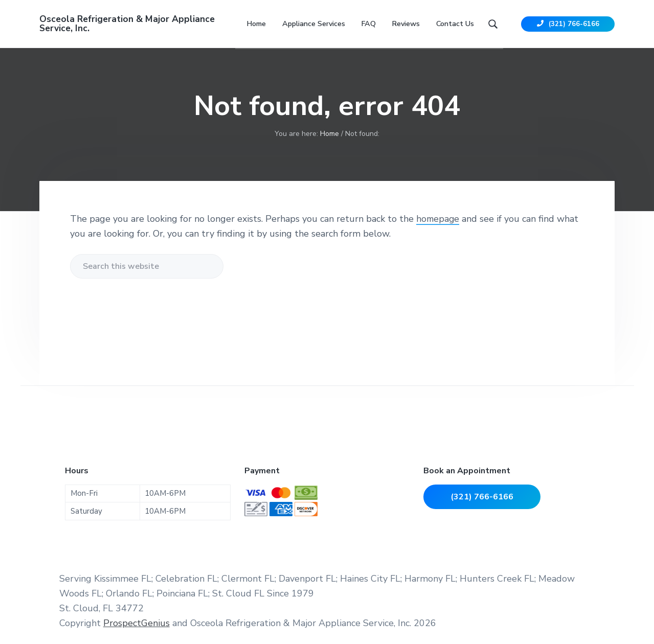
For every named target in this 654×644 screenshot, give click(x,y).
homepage (438, 222)
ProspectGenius (137, 627)
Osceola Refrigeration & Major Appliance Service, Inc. (129, 26)
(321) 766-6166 (568, 26)
